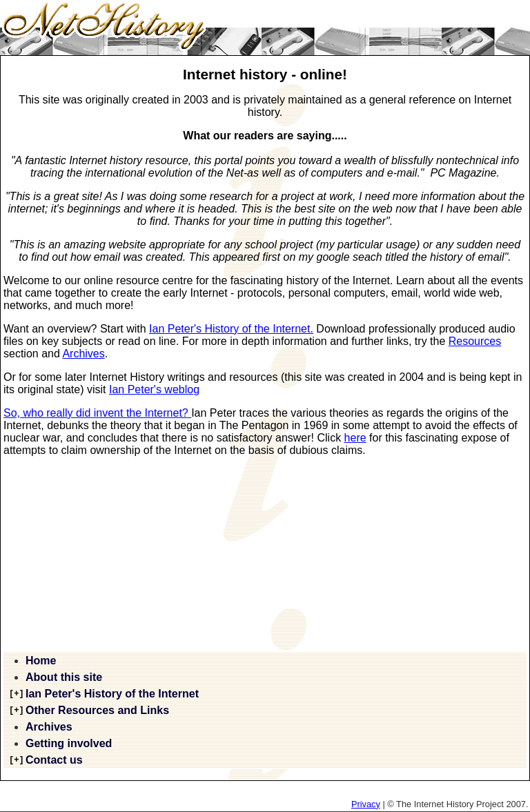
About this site (64, 677)
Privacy (366, 804)
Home (41, 661)
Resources (475, 341)
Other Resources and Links (97, 710)
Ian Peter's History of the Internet (112, 694)
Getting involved (69, 743)
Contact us (54, 760)
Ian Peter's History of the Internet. (231, 329)
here (355, 438)
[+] (17, 694)
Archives (83, 354)
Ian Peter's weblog (154, 389)
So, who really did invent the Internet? (97, 413)
